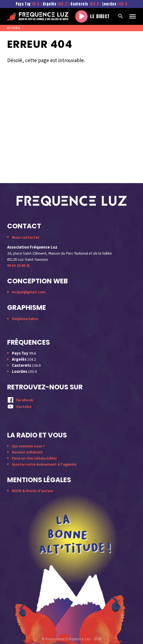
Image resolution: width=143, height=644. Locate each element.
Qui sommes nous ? (28, 446)
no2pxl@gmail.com (29, 292)
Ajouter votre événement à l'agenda (44, 464)
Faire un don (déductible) (34, 458)
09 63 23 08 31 (18, 266)
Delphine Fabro (25, 319)
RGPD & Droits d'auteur (33, 491)
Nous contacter (25, 237)
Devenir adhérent (27, 452)
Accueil (14, 28)
